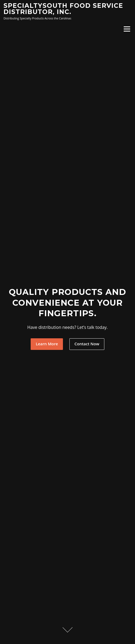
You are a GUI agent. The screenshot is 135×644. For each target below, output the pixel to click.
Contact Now (87, 344)
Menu (127, 29)
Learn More (47, 344)
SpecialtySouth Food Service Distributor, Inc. (63, 9)
